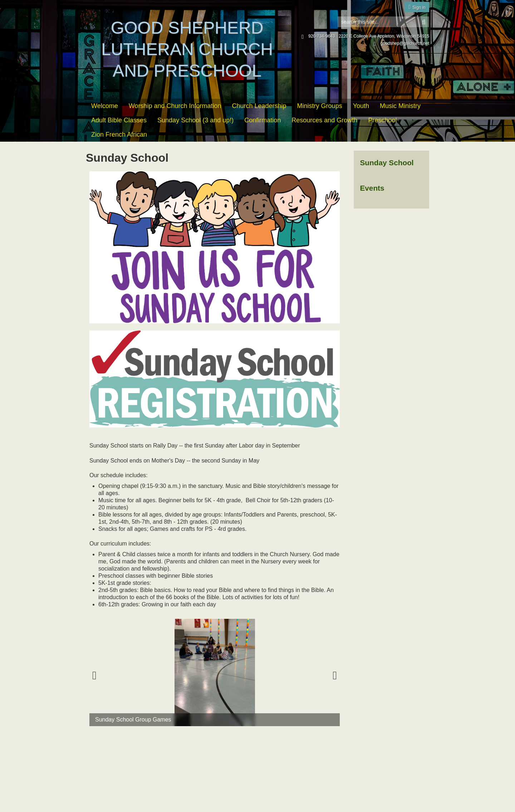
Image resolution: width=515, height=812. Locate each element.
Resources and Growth (324, 120)
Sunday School (387, 163)
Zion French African (119, 134)
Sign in (419, 8)
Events (372, 188)
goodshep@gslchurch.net (401, 43)
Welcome (105, 106)
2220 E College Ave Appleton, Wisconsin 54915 (384, 36)
